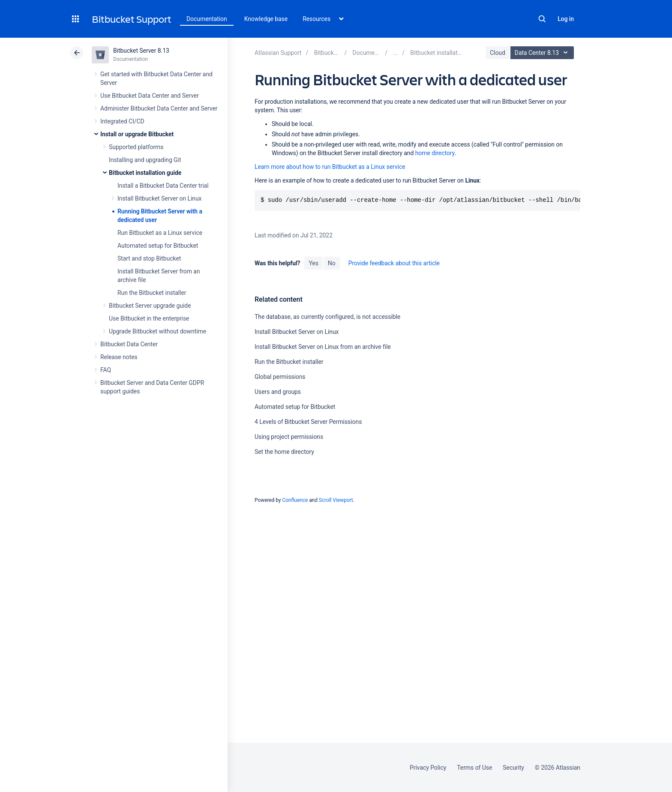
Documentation (207, 19)
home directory (435, 153)
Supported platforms (136, 147)
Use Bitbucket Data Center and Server (150, 96)
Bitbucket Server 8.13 (141, 51)
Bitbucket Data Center (129, 344)
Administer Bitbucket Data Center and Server (159, 108)
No (332, 263)
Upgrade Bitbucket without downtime (157, 331)
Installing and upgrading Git (145, 160)
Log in (566, 19)
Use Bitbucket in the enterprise (149, 318)
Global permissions (280, 377)
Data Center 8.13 (543, 53)
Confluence (295, 500)
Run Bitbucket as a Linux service (160, 233)
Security (513, 768)
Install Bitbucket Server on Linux (159, 198)
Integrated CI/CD (122, 121)
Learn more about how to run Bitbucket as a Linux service (330, 167)
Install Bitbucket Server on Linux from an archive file (323, 347)
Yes (313, 263)
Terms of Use (474, 768)
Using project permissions (289, 437)
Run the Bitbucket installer (152, 293)
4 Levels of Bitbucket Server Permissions (308, 422)
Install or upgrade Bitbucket (137, 134)
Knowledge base (266, 19)
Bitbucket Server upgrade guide (150, 306)
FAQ (106, 370)
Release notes (119, 357)
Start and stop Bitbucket (149, 258)
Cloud (498, 53)
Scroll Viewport (336, 500)
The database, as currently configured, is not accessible (327, 317)
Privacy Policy (428, 768)
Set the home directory (284, 452)
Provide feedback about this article (394, 263)
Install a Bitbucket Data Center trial (163, 186)
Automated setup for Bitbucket (158, 246)
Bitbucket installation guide (145, 173)
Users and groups (278, 392)
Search (542, 19)
